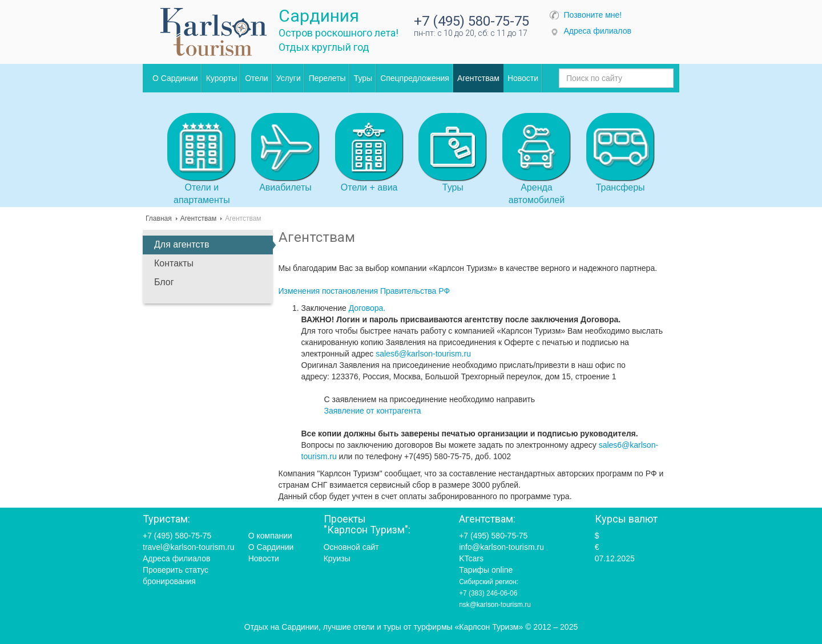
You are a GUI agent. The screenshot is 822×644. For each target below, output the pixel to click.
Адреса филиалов (598, 31)
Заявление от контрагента (373, 411)
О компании (270, 536)
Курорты (222, 78)
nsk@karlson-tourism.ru (495, 605)
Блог (164, 282)
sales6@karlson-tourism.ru (423, 354)
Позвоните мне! (593, 15)
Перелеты (327, 78)
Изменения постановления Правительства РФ (364, 291)
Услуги (289, 78)
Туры (363, 78)
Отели (256, 78)
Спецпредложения (415, 78)
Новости (523, 78)
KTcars (471, 558)
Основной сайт (351, 547)
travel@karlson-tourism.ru (188, 547)
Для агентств (182, 244)
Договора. (367, 308)
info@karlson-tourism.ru (501, 547)
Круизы (337, 558)
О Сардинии (175, 78)
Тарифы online (486, 570)
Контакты (174, 263)
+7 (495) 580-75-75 (472, 21)
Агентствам (478, 78)
